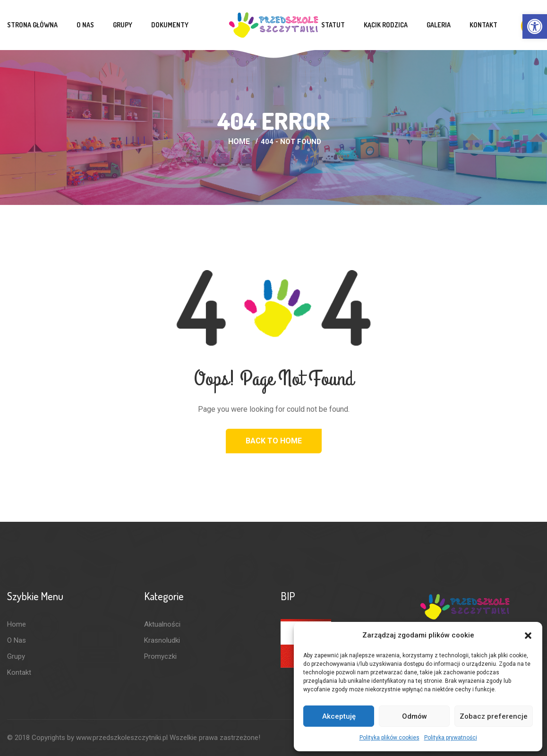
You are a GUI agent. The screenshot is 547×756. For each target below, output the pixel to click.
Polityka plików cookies (389, 738)
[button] (535, 26)
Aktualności (162, 624)
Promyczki (160, 656)
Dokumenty (170, 25)
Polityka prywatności (451, 738)
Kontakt (483, 25)
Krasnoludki (162, 640)
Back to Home (274, 441)
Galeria (439, 25)
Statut (333, 25)
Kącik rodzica (386, 25)
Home (239, 141)
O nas (85, 25)
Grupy (123, 25)
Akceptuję (339, 716)
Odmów (415, 716)
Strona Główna (32, 25)
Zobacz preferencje (494, 716)
